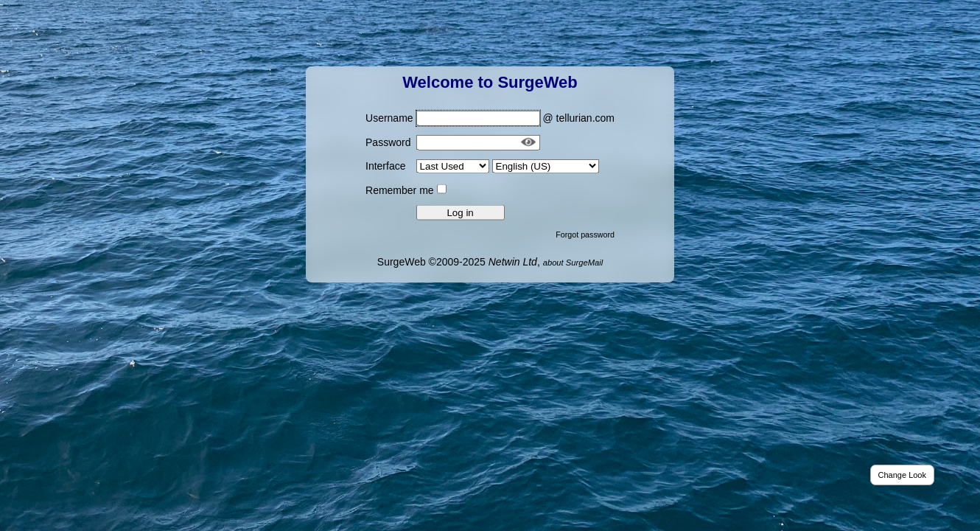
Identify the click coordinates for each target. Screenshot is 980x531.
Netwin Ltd (513, 261)
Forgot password (585, 234)
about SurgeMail (573, 262)
